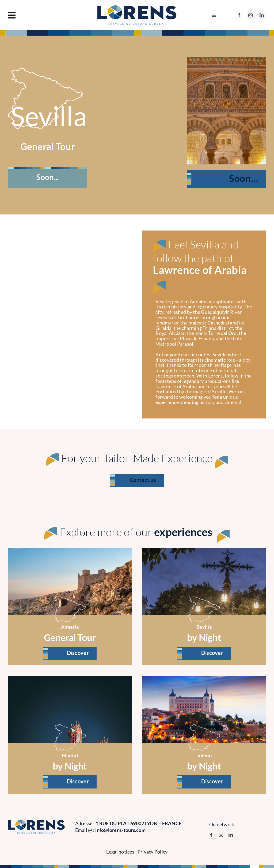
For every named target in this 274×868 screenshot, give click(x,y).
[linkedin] (262, 15)
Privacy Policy (153, 852)
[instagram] (250, 15)
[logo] (137, 8)
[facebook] (239, 15)
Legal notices (120, 852)
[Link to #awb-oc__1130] (45, 15)
